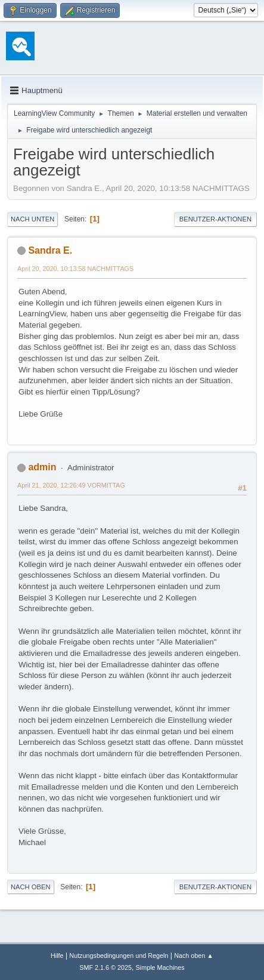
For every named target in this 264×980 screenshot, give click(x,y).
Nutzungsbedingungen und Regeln (119, 956)
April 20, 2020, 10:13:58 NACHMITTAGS (75, 269)
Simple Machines (160, 967)
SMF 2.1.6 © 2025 (105, 967)
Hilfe (57, 956)
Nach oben (31, 887)
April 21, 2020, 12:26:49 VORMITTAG (71, 485)
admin (42, 467)
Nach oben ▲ (194, 956)
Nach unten (32, 219)
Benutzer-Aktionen (215, 219)
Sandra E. (50, 250)
